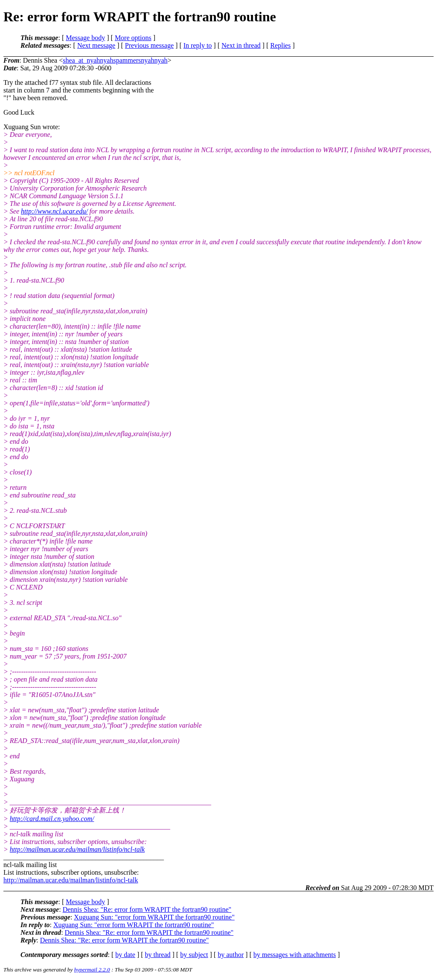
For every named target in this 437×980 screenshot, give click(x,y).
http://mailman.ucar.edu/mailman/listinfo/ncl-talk (77, 849)
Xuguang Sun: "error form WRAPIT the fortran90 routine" (154, 917)
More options (133, 38)
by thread (158, 955)
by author (231, 955)
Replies (280, 45)
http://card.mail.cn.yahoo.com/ (52, 819)
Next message (96, 45)
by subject (194, 955)
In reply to (198, 45)
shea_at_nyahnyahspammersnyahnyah (115, 60)
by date (125, 955)
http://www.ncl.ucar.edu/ (54, 211)
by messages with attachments (295, 955)
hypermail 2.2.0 (92, 970)
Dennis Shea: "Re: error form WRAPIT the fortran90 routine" (147, 909)
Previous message (149, 45)
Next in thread (241, 45)
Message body (85, 38)
